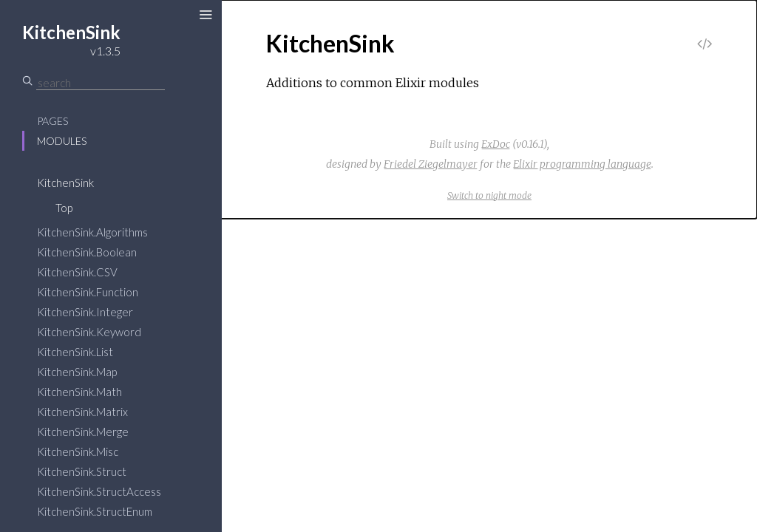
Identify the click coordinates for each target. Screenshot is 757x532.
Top (64, 208)
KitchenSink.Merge (83, 432)
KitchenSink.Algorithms (92, 232)
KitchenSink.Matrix (82, 412)
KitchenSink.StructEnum (95, 511)
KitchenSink (65, 183)
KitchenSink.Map (77, 372)
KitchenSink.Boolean (87, 252)
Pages (52, 121)
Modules (62, 141)
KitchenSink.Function (88, 292)
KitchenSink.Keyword (89, 332)
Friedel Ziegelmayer (431, 164)
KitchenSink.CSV (77, 272)
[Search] (101, 83)
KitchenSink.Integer (85, 312)
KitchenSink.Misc (78, 451)
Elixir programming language (582, 164)
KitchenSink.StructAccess (99, 491)
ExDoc (496, 144)
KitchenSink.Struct (82, 471)
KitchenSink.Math (79, 392)
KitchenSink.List (75, 352)
